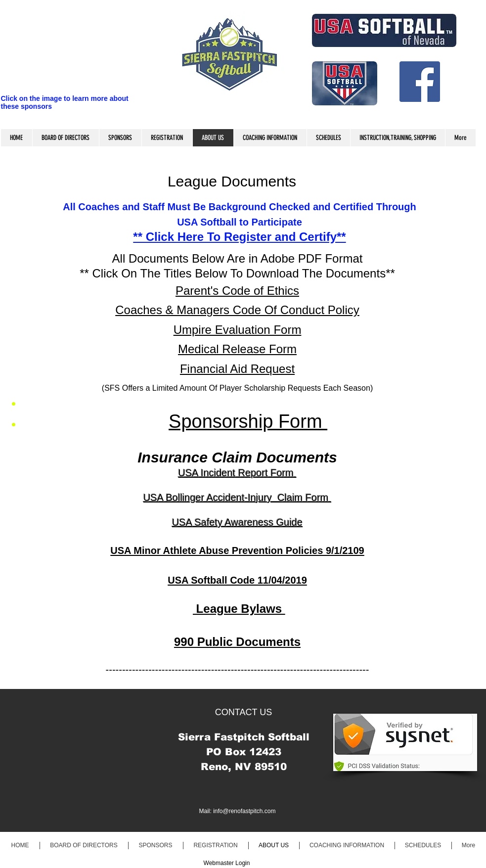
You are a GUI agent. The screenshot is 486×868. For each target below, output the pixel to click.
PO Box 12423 (244, 752)
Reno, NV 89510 (244, 767)
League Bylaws (239, 609)
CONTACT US (243, 712)
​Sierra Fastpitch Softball (244, 737)
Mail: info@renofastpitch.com (238, 811)
